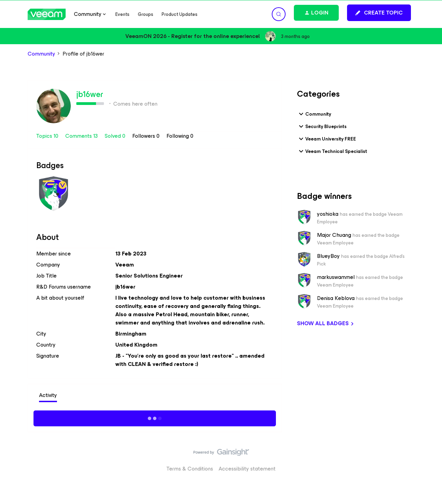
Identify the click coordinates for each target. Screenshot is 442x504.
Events (122, 14)
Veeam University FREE (326, 139)
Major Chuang (334, 235)
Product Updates (180, 14)
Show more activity (155, 417)
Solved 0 (116, 136)
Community (41, 54)
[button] (379, 13)
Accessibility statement (247, 469)
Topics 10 (48, 136)
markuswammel (336, 277)
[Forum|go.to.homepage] (47, 14)
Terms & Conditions (190, 469)
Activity (48, 395)
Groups (146, 14)
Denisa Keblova (336, 298)
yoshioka (328, 214)
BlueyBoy (328, 256)
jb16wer (90, 94)
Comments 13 (82, 136)
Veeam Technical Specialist (332, 151)
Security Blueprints (322, 126)
